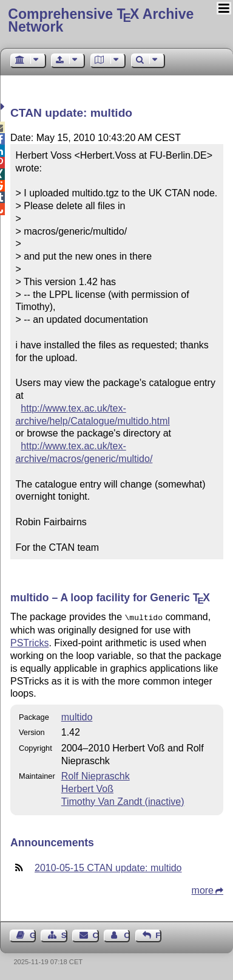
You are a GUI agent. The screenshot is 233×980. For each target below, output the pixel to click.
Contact (96, 934)
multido (77, 716)
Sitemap (64, 934)
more (203, 889)
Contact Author (127, 934)
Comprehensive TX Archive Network (101, 20)
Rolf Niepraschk (96, 775)
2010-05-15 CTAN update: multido (108, 867)
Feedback (158, 934)
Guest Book (33, 934)
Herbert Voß (87, 788)
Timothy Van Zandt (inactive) (123, 800)
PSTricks (29, 642)
